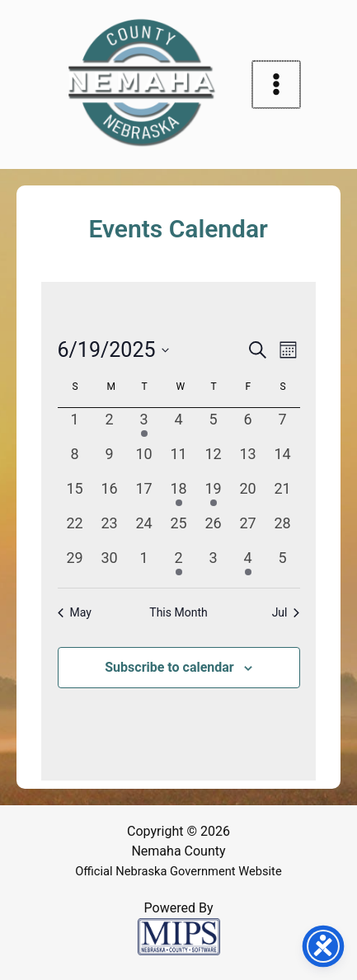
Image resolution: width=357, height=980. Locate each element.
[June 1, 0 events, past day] (75, 425)
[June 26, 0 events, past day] (214, 529)
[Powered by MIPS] (179, 935)
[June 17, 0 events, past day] (144, 495)
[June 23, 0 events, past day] (110, 529)
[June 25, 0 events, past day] (179, 529)
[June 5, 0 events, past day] (214, 425)
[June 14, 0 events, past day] (283, 460)
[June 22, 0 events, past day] (75, 529)
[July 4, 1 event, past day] (248, 564)
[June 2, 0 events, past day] (110, 425)
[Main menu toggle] (276, 85)
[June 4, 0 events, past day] (179, 425)
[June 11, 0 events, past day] (179, 460)
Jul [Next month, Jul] (286, 612)
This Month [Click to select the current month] (178, 612)
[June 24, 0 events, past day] (144, 529)
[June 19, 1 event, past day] (214, 495)
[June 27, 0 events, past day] (248, 529)
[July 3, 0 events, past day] (214, 564)
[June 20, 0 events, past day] (248, 495)
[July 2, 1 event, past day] (179, 564)
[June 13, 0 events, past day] (248, 460)
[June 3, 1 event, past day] (144, 425)
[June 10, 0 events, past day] (144, 460)
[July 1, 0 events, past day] (144, 564)
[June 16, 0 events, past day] (110, 495)
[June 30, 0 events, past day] (110, 564)
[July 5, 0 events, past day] (283, 564)
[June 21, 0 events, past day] (283, 495)
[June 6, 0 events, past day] (248, 425)
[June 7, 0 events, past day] (283, 425)
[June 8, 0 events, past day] (75, 460)
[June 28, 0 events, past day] (283, 529)
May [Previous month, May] (75, 612)
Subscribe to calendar (169, 667)
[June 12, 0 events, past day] (214, 460)
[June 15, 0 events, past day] (75, 495)
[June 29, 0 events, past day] (75, 564)
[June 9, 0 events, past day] (110, 460)
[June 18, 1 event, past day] (179, 495)
